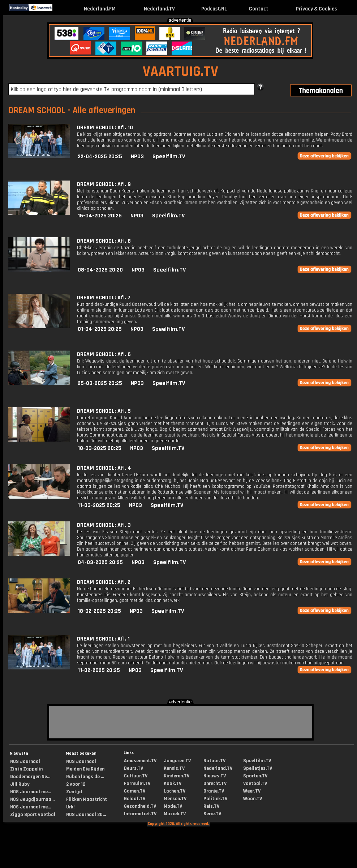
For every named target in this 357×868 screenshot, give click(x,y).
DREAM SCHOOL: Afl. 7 (104, 298)
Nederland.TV (159, 9)
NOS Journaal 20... (86, 815)
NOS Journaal (25, 761)
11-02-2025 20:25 (99, 670)
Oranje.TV (214, 791)
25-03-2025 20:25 (100, 383)
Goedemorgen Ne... (30, 777)
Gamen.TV (135, 791)
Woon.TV (253, 799)
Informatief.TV (140, 814)
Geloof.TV (135, 799)
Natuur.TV (214, 761)
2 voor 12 (76, 784)
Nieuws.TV (215, 776)
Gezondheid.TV (140, 806)
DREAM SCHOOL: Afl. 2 (104, 582)
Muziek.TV (175, 814)
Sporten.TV (255, 776)
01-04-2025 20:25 (100, 329)
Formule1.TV (137, 784)
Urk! (70, 807)
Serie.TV (212, 814)
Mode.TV (173, 806)
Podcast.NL (214, 9)
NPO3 (137, 157)
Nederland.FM (100, 9)
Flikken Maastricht (87, 799)
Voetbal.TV (255, 784)
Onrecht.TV (215, 784)
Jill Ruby (20, 784)
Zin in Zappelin (26, 769)
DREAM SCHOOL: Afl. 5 (104, 411)
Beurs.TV (134, 768)
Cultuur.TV (136, 776)
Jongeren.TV (177, 761)
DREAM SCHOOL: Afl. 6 (104, 354)
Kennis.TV (174, 768)
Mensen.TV (175, 799)
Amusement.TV (140, 761)
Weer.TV (252, 791)
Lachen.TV (175, 791)
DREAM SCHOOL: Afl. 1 (103, 639)
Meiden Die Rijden (85, 769)
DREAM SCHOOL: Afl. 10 (105, 128)
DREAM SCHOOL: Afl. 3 (104, 525)
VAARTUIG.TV (180, 72)
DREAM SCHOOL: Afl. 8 (104, 241)
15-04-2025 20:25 (100, 216)
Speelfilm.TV (169, 157)
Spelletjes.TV (258, 768)
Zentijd (74, 792)
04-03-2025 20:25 (100, 562)
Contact (259, 9)
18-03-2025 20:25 (100, 448)
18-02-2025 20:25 (99, 611)
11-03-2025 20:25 (99, 505)
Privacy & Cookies (316, 9)
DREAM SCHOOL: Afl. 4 (104, 468)
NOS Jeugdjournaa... (32, 799)
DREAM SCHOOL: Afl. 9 (104, 184)
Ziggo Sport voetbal (33, 815)
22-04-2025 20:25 (100, 157)
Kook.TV (173, 784)
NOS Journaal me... (31, 792)
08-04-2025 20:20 (100, 270)
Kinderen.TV (177, 776)
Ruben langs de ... (85, 777)
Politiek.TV (215, 799)
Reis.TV (211, 806)
